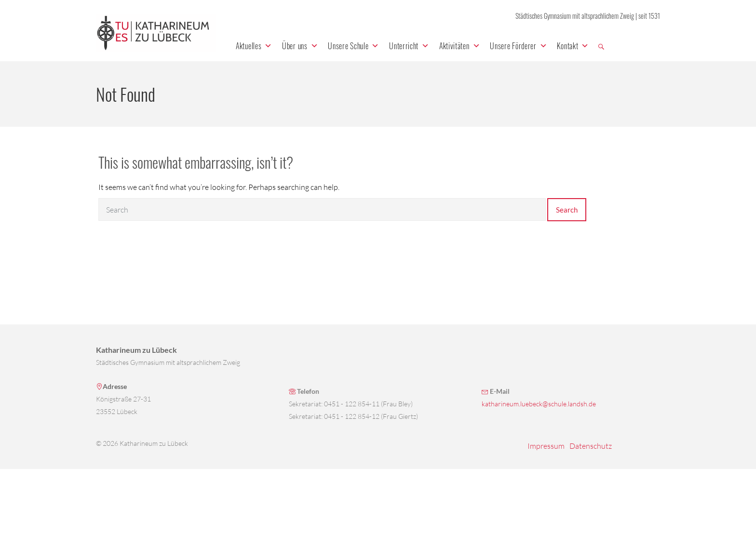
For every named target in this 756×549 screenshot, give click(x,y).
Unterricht (409, 46)
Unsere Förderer (519, 46)
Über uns (300, 46)
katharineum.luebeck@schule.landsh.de (539, 404)
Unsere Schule (354, 46)
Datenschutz (591, 446)
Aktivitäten (460, 46)
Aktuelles (254, 46)
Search (567, 210)
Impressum (546, 446)
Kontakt (573, 46)
